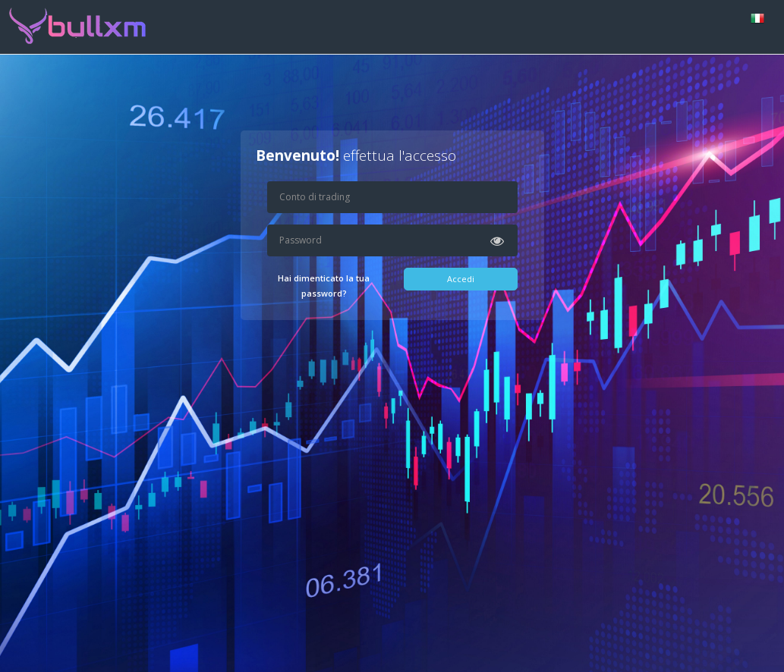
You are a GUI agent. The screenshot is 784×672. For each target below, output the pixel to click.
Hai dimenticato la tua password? (324, 286)
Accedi (461, 279)
